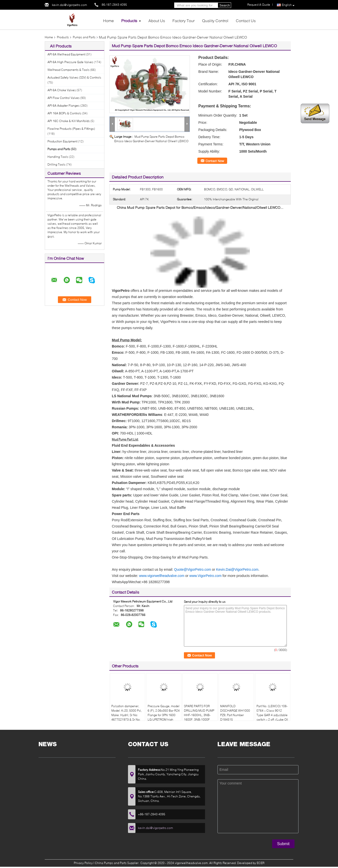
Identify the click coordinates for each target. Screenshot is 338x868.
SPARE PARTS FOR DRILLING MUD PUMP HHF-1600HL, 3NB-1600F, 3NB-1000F (199, 713)
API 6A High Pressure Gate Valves (70, 62)
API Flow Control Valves (63, 98)
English (288, 5)
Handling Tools (58, 157)
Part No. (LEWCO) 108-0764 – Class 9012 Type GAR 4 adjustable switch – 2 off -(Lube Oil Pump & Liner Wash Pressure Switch (272, 717)
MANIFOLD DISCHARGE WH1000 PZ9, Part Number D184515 (235, 713)
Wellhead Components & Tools (68, 70)
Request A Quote (259, 5)
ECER (261, 863)
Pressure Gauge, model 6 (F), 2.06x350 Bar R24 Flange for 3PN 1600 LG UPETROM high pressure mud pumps (164, 715)
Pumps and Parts (84, 37)
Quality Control (215, 21)
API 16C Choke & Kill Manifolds (69, 121)
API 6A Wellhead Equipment (66, 54)
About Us (157, 21)
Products (129, 21)
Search (225, 5)
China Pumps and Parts (111, 863)
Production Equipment (62, 141)
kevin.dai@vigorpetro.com (69, 5)
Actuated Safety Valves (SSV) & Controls (74, 77)
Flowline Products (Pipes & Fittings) (71, 129)
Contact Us (246, 21)
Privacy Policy (83, 863)
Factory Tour (184, 21)
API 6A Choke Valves (62, 90)
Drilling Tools (56, 164)
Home (108, 21)
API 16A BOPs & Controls (64, 113)
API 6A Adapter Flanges (63, 106)
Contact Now (215, 161)
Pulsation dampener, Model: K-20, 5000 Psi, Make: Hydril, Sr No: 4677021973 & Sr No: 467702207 (127, 715)
